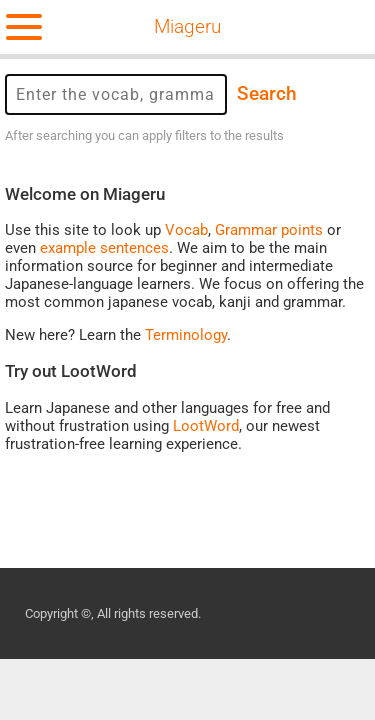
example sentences (104, 248)
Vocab (186, 230)
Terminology (186, 335)
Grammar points (269, 230)
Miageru (187, 27)
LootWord (206, 426)
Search (267, 94)
